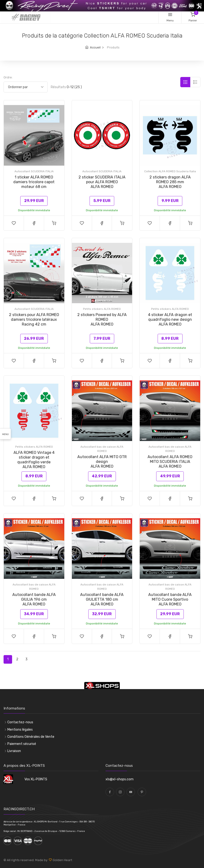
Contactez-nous (20, 722)
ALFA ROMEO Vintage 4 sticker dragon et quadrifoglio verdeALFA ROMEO (34, 460)
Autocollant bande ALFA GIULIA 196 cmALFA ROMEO (34, 599)
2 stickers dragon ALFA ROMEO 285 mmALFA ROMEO (170, 182)
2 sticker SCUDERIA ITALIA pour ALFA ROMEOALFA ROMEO (102, 182)
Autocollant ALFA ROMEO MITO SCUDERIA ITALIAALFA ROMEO (170, 462)
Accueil (95, 47)
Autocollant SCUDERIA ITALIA (34, 171)
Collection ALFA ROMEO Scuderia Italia (170, 171)
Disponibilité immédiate (34, 210)
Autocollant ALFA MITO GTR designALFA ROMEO (102, 462)
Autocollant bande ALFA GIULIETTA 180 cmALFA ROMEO (102, 599)
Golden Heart (62, 860)
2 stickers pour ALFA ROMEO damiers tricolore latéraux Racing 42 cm (34, 319)
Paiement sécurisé (22, 744)
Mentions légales (20, 730)
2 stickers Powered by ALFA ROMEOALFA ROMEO (102, 319)
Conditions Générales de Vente (31, 737)
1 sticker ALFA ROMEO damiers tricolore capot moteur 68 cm (34, 182)
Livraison (14, 751)
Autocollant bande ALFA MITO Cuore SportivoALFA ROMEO (170, 599)
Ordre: (8, 77)
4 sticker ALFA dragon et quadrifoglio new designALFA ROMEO (170, 319)
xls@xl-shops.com (120, 779)
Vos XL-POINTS (36, 779)
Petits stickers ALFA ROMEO (102, 309)
